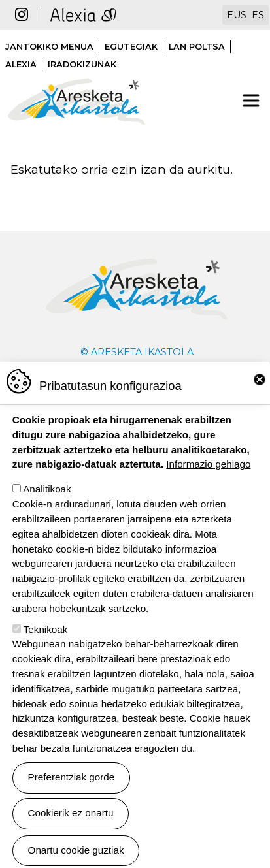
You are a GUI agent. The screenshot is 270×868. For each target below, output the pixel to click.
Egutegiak (131, 47)
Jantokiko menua (49, 47)
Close (260, 409)
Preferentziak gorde (72, 806)
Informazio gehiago (208, 493)
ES (258, 15)
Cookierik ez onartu (71, 842)
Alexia (21, 64)
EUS (237, 15)
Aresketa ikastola (76, 72)
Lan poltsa (197, 47)
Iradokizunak (82, 64)
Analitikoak (47, 518)
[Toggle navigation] (251, 101)
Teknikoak (46, 658)
